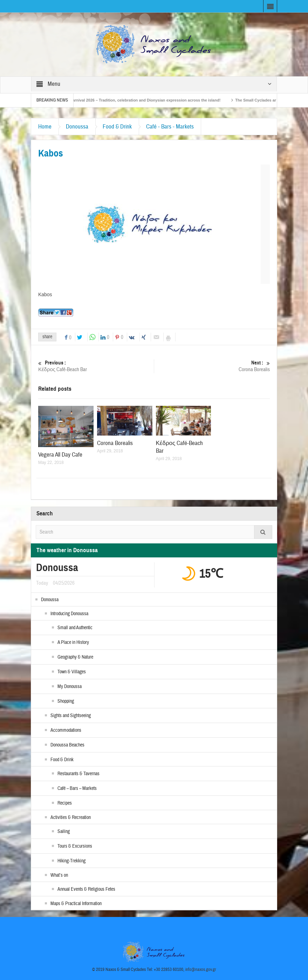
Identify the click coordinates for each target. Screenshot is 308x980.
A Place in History (73, 642)
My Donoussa (70, 687)
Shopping (66, 701)
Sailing (64, 832)
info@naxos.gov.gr (201, 969)
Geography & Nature (75, 657)
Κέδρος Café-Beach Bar (96, 366)
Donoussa (77, 127)
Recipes (65, 803)
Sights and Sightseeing (71, 716)
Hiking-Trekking (71, 861)
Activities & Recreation (71, 818)
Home (45, 127)
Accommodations (66, 730)
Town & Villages (72, 672)
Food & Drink (117, 127)
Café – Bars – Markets (77, 788)
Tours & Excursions (75, 846)
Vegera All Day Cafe (60, 455)
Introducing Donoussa (69, 614)
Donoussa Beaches (67, 745)
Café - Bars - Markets (170, 127)
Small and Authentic (75, 628)
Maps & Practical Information (76, 904)
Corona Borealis (212, 366)
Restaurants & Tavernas (78, 774)
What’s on (59, 875)
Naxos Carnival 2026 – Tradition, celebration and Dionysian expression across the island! (142, 100)
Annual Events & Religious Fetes (86, 889)
